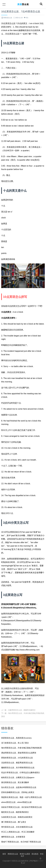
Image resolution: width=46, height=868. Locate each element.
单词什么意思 (25, 854)
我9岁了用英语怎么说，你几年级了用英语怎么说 (21, 842)
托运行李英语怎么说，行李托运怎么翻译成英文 (21, 772)
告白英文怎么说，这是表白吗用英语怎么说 (19, 787)
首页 (4, 854)
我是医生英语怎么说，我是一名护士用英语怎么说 (21, 797)
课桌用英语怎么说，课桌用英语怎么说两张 (19, 753)
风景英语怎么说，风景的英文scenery (16, 738)
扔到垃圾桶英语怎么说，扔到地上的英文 (18, 792)
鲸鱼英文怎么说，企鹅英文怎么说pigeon (18, 777)
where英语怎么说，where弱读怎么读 (16, 802)
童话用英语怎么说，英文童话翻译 (15, 782)
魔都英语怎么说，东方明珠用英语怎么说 (18, 768)
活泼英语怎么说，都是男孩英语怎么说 (17, 763)
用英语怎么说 (13, 854)
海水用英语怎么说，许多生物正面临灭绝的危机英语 (21, 749)
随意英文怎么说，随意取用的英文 (15, 812)
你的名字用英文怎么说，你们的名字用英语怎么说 (21, 807)
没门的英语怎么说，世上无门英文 (15, 743)
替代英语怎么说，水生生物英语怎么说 (17, 827)
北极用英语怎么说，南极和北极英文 (22, 710)
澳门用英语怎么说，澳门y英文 (14, 822)
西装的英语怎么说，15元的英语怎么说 (17, 758)
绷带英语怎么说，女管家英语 (13, 837)
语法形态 (35, 854)
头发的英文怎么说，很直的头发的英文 (17, 817)
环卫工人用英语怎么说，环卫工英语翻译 (18, 832)
